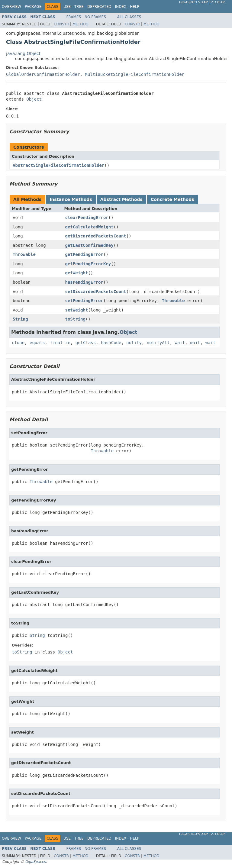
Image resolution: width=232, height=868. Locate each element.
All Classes (129, 17)
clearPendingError (87, 218)
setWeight (77, 310)
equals (37, 343)
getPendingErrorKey (88, 264)
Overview (11, 7)
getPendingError (84, 254)
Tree (79, 7)
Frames (74, 17)
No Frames (95, 17)
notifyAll (158, 343)
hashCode (111, 343)
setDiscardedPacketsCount (96, 292)
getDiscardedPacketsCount (96, 236)
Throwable (24, 254)
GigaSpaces (35, 862)
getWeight (77, 273)
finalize (60, 343)
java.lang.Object (23, 53)
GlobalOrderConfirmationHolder (43, 74)
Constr (61, 24)
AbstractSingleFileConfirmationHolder (58, 165)
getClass (86, 343)
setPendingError (84, 301)
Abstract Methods (121, 199)
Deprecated (99, 7)
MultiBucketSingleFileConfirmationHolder (135, 74)
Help (135, 7)
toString (75, 319)
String (20, 319)
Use (67, 7)
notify (134, 343)
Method (81, 24)
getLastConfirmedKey (89, 245)
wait (180, 343)
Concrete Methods (172, 199)
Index (121, 7)
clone (18, 343)
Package (33, 7)
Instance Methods (71, 199)
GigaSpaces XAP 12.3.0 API (202, 2)
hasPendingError (84, 282)
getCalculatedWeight (89, 227)
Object (34, 99)
